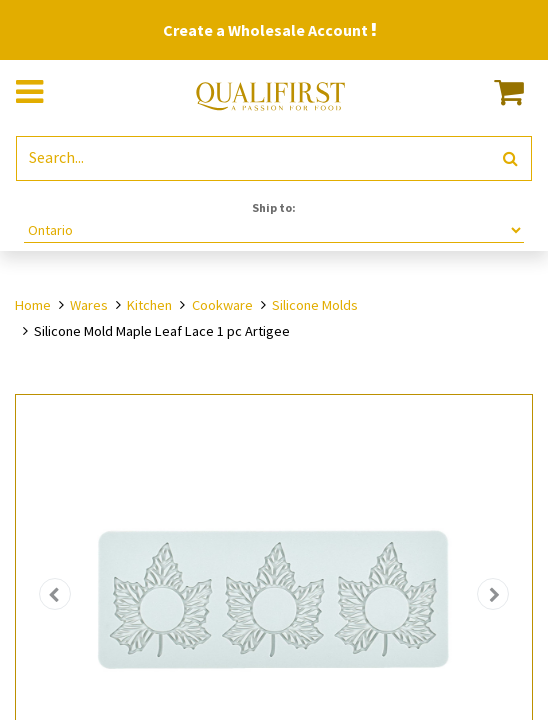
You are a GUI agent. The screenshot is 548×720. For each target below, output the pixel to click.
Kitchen (149, 305)
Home (33, 305)
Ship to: (274, 207)
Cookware (222, 305)
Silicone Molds (315, 305)
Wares (89, 305)
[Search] (510, 158)
